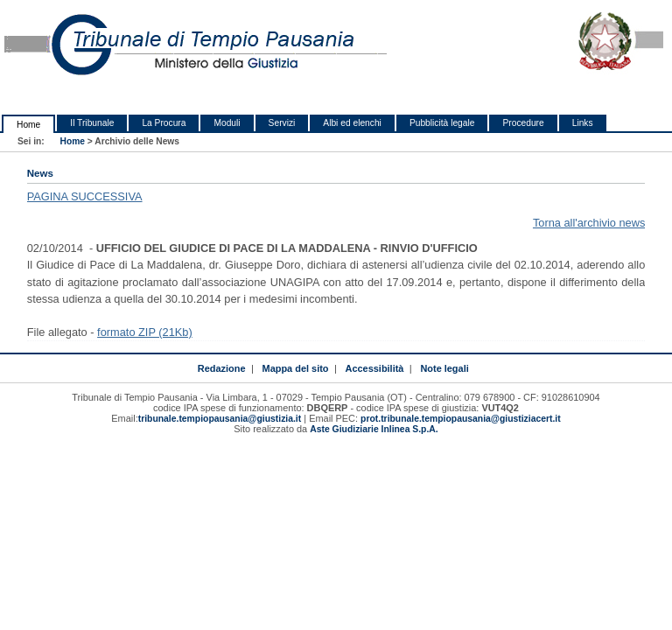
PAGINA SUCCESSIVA (85, 196)
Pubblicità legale (442, 123)
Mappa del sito (296, 368)
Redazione (222, 368)
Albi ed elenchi (352, 123)
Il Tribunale (92, 123)
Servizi (282, 123)
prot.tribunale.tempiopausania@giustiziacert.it (461, 419)
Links (583, 123)
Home (28, 125)
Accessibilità (375, 368)
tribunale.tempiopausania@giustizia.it (220, 419)
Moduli (227, 123)
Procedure (523, 123)
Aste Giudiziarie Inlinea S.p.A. (374, 429)
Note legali (444, 368)
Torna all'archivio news (589, 223)
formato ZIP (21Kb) (145, 332)
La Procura (164, 123)
